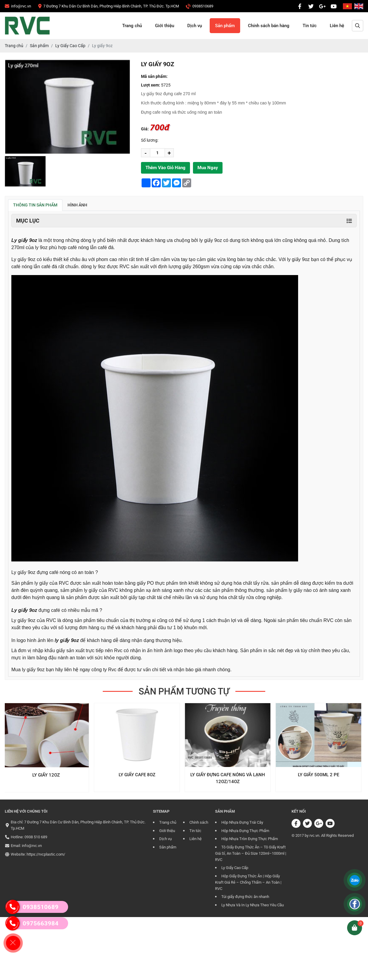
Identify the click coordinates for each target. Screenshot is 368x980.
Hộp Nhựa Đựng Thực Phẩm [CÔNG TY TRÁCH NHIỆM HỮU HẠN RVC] (245, 831)
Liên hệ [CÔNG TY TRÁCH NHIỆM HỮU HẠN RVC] (337, 26)
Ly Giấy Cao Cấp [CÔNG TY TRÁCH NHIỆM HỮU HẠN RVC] (235, 868)
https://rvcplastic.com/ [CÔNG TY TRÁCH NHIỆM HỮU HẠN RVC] (46, 854)
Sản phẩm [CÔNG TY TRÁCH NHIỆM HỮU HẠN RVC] (225, 26)
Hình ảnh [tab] (77, 205)
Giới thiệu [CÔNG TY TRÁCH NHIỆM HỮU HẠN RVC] (165, 26)
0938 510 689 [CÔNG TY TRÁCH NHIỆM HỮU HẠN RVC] (36, 837)
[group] (25, 171)
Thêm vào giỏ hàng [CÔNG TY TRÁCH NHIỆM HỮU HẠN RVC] (165, 168)
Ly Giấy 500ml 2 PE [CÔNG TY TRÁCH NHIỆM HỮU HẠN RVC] (320, 775)
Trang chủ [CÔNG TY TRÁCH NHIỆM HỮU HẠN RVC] (132, 26)
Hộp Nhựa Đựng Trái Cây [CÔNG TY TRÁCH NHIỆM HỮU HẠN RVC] (242, 822)
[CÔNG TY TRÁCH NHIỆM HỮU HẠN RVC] (18, 6)
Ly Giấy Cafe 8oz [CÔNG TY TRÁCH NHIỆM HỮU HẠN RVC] (139, 775)
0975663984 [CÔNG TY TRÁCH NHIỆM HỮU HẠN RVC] (32, 923)
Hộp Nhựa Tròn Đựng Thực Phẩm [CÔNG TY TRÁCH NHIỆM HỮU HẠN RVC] (250, 839)
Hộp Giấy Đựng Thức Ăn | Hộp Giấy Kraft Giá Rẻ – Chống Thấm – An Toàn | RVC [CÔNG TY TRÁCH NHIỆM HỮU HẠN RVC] (248, 882)
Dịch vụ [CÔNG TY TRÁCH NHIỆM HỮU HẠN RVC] (195, 26)
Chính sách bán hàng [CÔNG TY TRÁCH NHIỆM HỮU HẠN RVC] (269, 26)
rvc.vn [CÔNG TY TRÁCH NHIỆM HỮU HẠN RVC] (314, 835)
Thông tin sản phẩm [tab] (35, 205)
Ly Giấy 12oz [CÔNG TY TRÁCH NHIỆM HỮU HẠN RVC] (48, 775)
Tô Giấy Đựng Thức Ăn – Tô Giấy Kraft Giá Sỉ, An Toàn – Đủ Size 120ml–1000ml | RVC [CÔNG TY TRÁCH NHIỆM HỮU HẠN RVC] (251, 854)
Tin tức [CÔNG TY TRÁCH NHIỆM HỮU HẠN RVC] (310, 26)
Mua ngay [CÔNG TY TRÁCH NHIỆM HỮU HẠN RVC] (208, 168)
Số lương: (150, 140)
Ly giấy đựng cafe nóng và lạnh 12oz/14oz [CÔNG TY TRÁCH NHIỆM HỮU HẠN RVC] (229, 778)
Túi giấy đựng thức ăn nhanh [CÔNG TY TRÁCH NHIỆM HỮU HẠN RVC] (245, 897)
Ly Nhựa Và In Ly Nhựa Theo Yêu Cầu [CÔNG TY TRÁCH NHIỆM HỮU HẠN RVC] (253, 905)
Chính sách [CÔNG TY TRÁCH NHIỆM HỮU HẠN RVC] (199, 822)
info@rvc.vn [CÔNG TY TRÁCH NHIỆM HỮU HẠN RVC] (32, 846)
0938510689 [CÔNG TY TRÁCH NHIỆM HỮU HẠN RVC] (32, 907)
